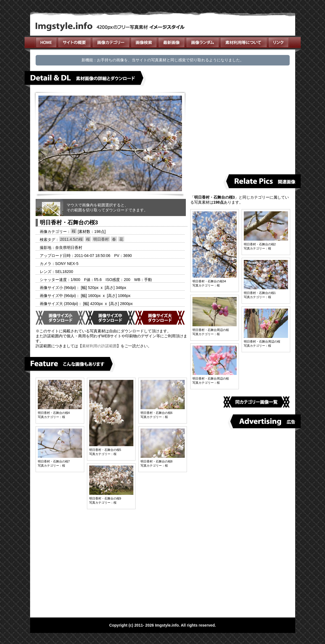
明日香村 (101, 239)
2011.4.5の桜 (72, 239)
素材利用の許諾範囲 (99, 346)
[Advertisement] (242, 130)
